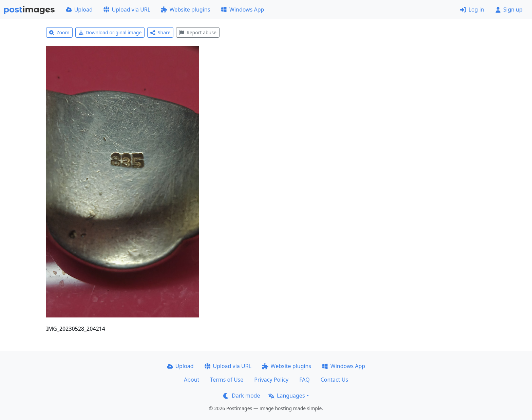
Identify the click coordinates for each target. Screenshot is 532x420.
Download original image (110, 32)
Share (160, 32)
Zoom (59, 32)
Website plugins (186, 10)
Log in (472, 10)
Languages (287, 396)
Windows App (242, 10)
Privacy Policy (271, 380)
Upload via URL (127, 10)
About (192, 380)
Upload (79, 10)
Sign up (509, 10)
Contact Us (334, 380)
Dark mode (242, 396)
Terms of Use (227, 380)
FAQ (304, 380)
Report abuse (198, 32)
